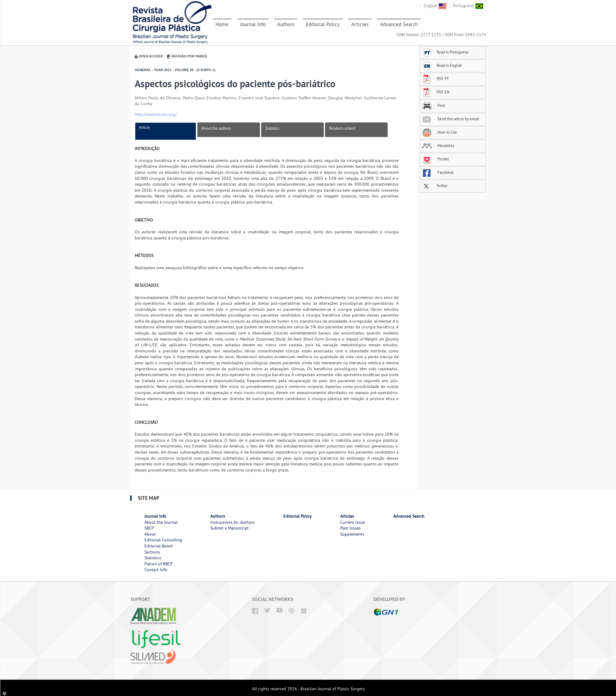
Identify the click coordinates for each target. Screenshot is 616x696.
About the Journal (161, 522)
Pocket (435, 159)
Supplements (352, 534)
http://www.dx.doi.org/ (156, 114)
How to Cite (439, 132)
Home (222, 24)
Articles (360, 24)
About (150, 534)
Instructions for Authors (233, 522)
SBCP (149, 528)
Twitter (435, 186)
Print (433, 105)
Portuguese (468, 6)
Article (144, 127)
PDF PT (435, 79)
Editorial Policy (323, 24)
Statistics (272, 128)
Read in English (442, 65)
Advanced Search (399, 24)
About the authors (216, 128)
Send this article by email (450, 119)
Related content (342, 128)
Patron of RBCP (159, 564)
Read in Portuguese (445, 52)
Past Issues (350, 528)
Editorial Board (159, 546)
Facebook (438, 172)
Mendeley (438, 146)
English (435, 6)
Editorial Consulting (163, 540)
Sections (152, 552)
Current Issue (353, 522)
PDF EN (436, 92)
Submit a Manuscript (230, 528)
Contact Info (156, 570)
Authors (286, 24)
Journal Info (253, 24)
